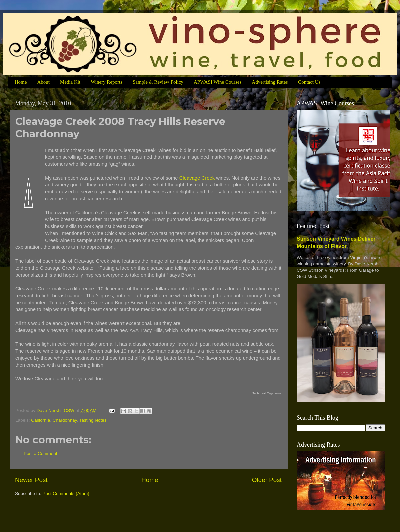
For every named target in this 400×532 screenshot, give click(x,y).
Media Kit (70, 82)
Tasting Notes (93, 420)
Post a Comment (40, 453)
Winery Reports (106, 82)
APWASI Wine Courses (217, 82)
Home (21, 82)
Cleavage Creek (197, 178)
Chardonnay (65, 420)
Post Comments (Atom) (66, 493)
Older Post (267, 480)
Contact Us (309, 82)
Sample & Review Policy (158, 82)
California (40, 420)
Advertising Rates (270, 82)
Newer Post (31, 480)
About (43, 82)
